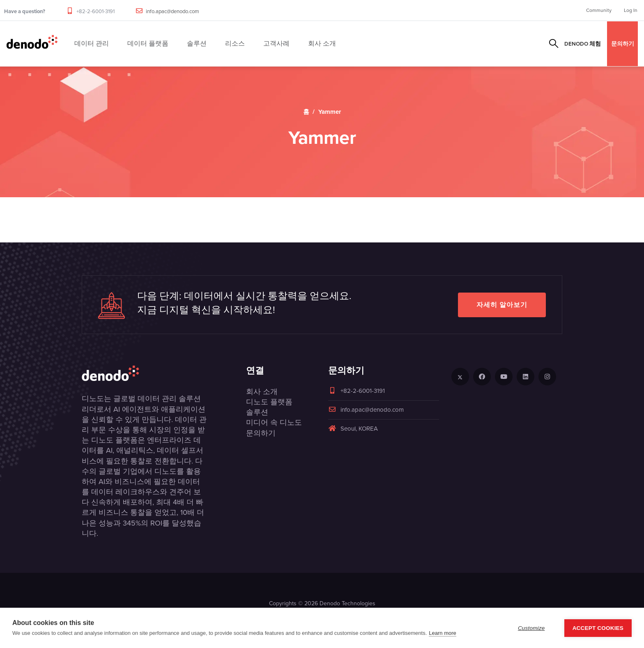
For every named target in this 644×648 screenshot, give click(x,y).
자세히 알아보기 (502, 305)
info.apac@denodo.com (172, 11)
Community (599, 10)
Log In (631, 10)
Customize (531, 628)
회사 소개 (262, 392)
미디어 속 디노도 (274, 422)
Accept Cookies (598, 628)
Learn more (442, 633)
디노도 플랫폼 (269, 402)
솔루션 (257, 412)
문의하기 (623, 44)
